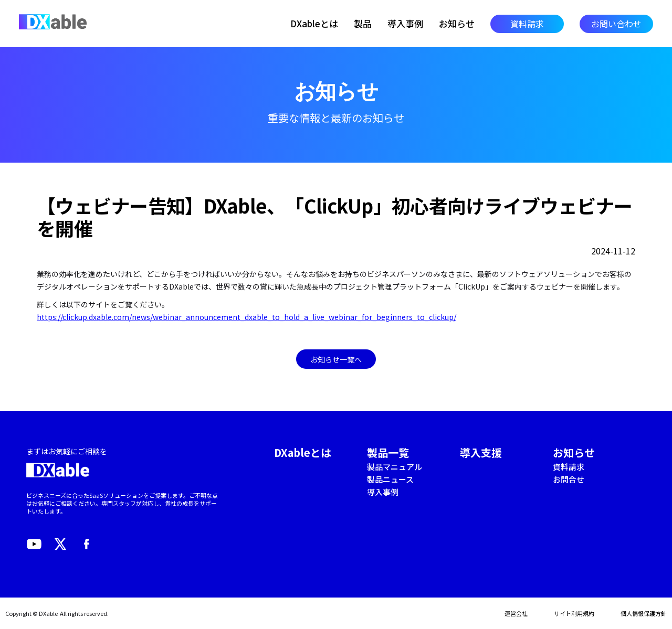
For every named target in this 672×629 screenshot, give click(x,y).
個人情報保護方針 (644, 613)
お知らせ (457, 24)
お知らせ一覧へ (336, 359)
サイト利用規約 (574, 613)
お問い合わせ (616, 24)
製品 (363, 24)
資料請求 (527, 24)
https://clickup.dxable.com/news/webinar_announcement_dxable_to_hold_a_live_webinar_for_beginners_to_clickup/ (246, 317)
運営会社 (516, 613)
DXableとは (314, 24)
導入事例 (405, 24)
